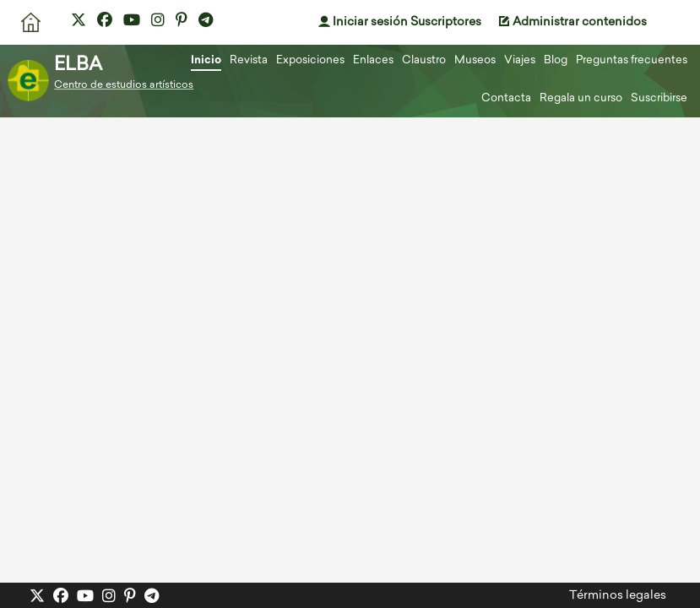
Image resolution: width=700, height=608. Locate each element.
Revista (249, 60)
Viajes (520, 60)
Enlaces (373, 60)
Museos (475, 60)
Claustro (424, 60)
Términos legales (618, 596)
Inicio (206, 60)
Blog (556, 60)
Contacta (506, 98)
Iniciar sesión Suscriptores (400, 22)
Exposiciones (310, 60)
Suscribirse (659, 98)
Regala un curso (581, 98)
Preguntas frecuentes (632, 60)
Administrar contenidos (572, 22)
